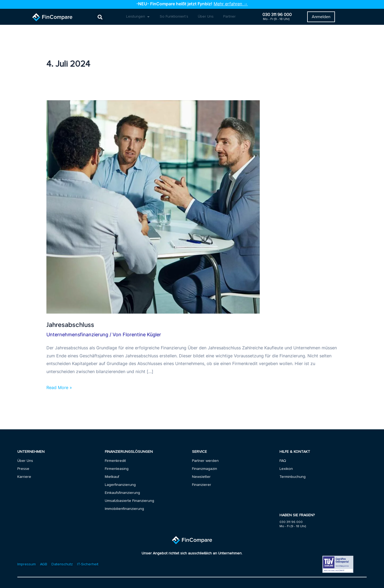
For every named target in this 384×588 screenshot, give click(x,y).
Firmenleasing (117, 469)
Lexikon (286, 469)
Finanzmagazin (205, 469)
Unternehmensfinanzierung (77, 335)
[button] (100, 17)
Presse (23, 469)
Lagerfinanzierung (120, 485)
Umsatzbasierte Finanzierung (129, 501)
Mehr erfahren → (231, 4)
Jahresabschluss (70, 324)
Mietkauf (112, 477)
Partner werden (205, 461)
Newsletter (201, 477)
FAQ (283, 461)
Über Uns (25, 461)
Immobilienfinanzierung (124, 509)
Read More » (59, 387)
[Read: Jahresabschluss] (153, 206)
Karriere (24, 477)
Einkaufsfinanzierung (122, 493)
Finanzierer (202, 485)
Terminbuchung (293, 477)
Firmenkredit (115, 461)
